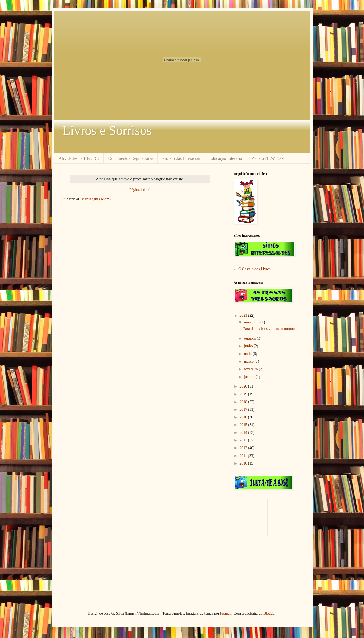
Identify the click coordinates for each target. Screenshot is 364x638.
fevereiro (251, 369)
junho (249, 346)
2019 (244, 394)
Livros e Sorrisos (107, 130)
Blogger (269, 613)
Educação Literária (225, 158)
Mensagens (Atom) (96, 199)
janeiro (250, 377)
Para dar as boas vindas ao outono (269, 329)
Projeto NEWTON (268, 158)
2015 (244, 425)
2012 (244, 448)
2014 (244, 433)
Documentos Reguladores (131, 158)
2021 (244, 315)
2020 (244, 386)
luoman (226, 613)
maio (248, 354)
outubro (251, 338)
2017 (244, 410)
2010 (244, 463)
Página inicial (140, 190)
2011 (244, 456)
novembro (252, 322)
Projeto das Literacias (181, 158)
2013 (244, 440)
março (249, 361)
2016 (244, 417)
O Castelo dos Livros (255, 269)
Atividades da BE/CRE (79, 158)
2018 (244, 402)
